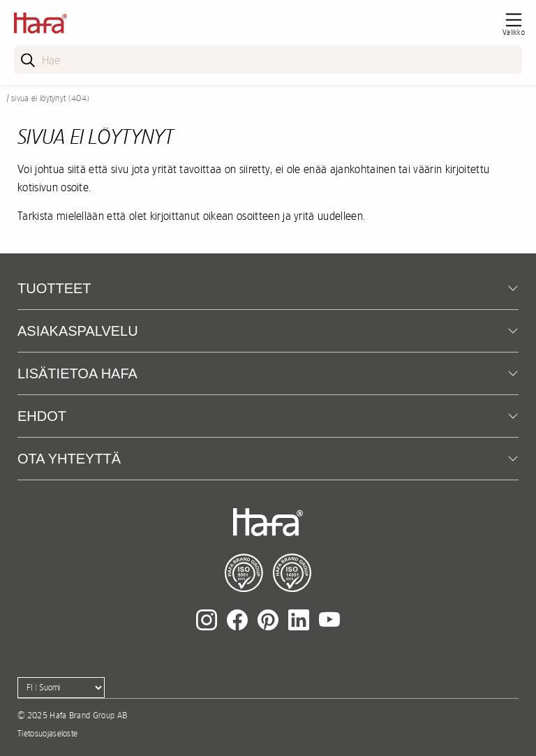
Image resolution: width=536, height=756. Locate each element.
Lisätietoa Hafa (77, 373)
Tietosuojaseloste (47, 734)
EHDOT (42, 416)
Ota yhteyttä (69, 459)
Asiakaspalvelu (78, 331)
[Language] (61, 688)
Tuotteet (54, 288)
